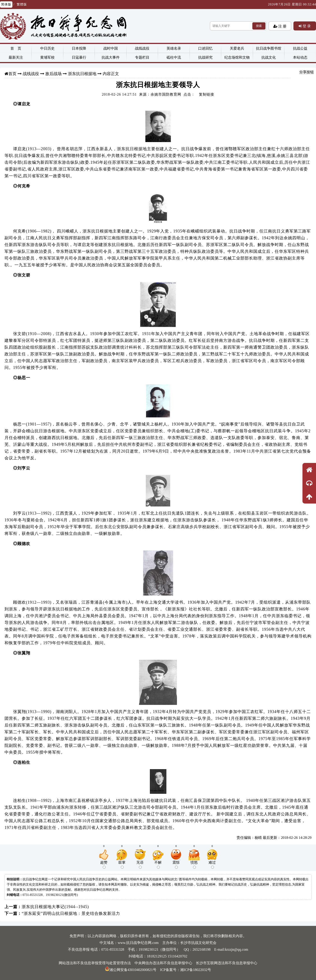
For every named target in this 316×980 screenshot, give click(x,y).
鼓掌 (122, 865)
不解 (158, 865)
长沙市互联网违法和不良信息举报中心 (227, 963)
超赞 (104, 865)
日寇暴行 (79, 57)
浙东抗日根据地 (82, 74)
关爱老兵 (237, 48)
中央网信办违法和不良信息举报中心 (163, 963)
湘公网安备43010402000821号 (131, 970)
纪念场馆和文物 (237, 57)
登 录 (306, 26)
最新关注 (16, 57)
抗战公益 (300, 48)
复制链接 (207, 94)
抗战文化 (269, 57)
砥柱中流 (174, 57)
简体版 (6, 4)
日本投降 (79, 48)
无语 (140, 865)
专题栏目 (142, 57)
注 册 (282, 26)
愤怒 (194, 865)
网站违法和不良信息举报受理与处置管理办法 (95, 963)
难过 (212, 865)
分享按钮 (307, 72)
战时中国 (111, 48)
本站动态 (300, 57)
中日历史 (47, 48)
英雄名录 (174, 48)
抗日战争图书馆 (269, 48)
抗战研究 (205, 57)
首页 (12, 74)
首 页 (16, 48)
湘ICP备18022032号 (196, 970)
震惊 (176, 865)
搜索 (259, 26)
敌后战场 (53, 74)
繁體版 (22, 4)
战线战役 (142, 48)
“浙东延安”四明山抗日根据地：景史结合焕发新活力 (71, 913)
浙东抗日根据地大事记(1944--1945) (55, 907)
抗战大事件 (111, 57)
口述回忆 (205, 48)
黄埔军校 (47, 57)
